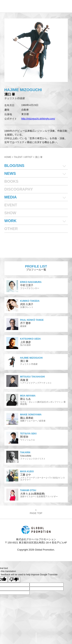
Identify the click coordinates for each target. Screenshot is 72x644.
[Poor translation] (14, 579)
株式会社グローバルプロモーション (16, 6)
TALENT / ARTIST (23, 157)
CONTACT (18, 637)
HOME (8, 157)
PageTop (54, 638)
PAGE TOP (36, 512)
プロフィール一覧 (36, 268)
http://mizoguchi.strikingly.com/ (38, 119)
